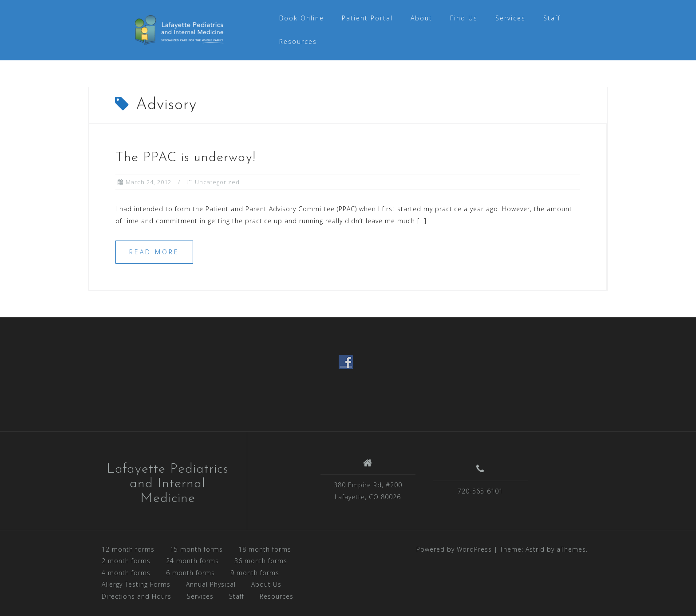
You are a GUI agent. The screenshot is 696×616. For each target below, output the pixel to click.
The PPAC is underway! (186, 158)
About (421, 18)
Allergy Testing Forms (136, 584)
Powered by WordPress (454, 549)
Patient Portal (367, 18)
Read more (154, 252)
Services (510, 18)
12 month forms (128, 549)
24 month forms (192, 561)
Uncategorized (217, 182)
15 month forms (196, 549)
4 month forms (126, 573)
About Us (266, 584)
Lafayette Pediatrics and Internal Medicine (168, 484)
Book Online (302, 18)
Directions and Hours (136, 596)
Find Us (464, 18)
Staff (552, 18)
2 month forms (126, 561)
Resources (298, 41)
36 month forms (261, 561)
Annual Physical (211, 584)
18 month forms (265, 549)
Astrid (535, 549)
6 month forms (190, 573)
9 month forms (255, 573)
